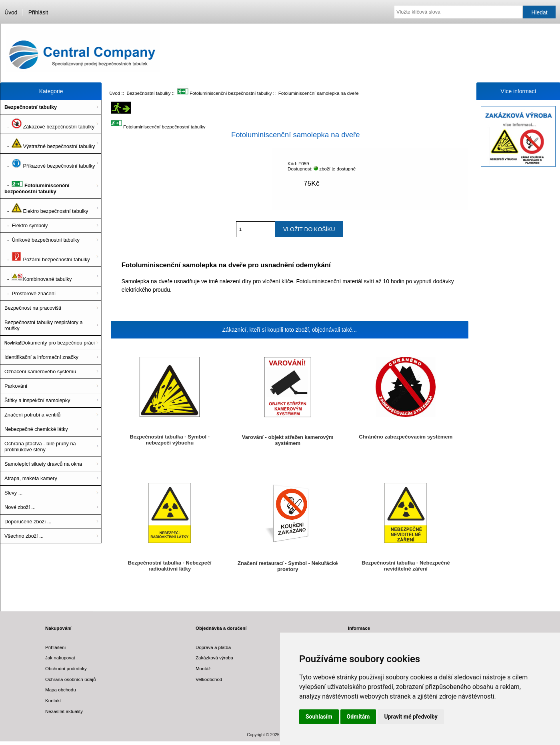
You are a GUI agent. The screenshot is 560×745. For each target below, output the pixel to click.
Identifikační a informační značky (41, 357)
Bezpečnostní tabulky (148, 93)
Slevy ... (13, 493)
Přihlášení (56, 647)
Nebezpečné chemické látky (36, 429)
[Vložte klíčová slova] (458, 12)
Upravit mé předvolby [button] (411, 717)
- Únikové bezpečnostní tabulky (42, 240)
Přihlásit (38, 12)
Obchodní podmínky (66, 668)
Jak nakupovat (60, 658)
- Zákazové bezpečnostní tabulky (49, 124)
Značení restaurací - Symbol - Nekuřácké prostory (288, 566)
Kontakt (53, 700)
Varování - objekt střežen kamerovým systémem (288, 440)
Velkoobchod (209, 679)
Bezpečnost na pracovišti (33, 308)
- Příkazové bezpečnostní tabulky (50, 163)
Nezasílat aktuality (64, 711)
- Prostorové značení (30, 293)
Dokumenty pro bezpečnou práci (50, 343)
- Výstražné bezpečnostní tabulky (50, 144)
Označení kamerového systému (40, 371)
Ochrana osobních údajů (70, 679)
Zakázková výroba (214, 658)
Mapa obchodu (61, 690)
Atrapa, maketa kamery (31, 478)
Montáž (203, 668)
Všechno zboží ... (24, 536)
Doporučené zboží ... (28, 522)
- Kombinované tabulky (38, 276)
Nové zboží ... (20, 507)
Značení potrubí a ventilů (32, 415)
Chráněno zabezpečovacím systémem (406, 437)
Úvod (11, 12)
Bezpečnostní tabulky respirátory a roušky (44, 325)
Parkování (16, 386)
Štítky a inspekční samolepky (37, 400)
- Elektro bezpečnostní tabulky (46, 208)
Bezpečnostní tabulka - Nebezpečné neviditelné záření (406, 566)
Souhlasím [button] (319, 717)
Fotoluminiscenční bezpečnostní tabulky (225, 93)
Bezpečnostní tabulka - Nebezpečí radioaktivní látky (170, 566)
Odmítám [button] (358, 717)
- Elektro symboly (26, 225)
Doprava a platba (213, 647)
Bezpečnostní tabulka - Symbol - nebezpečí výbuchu (170, 440)
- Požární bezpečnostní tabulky (47, 257)
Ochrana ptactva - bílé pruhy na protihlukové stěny (40, 447)
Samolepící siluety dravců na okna (43, 464)
